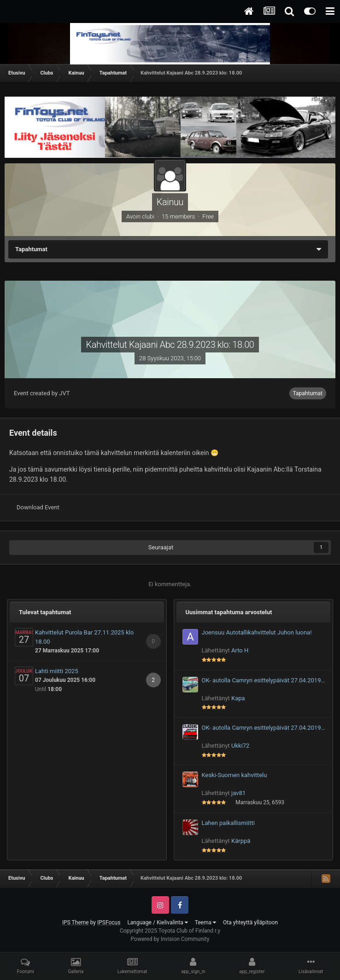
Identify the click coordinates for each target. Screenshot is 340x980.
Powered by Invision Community (170, 939)
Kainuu (170, 202)
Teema (205, 922)
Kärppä (241, 841)
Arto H (240, 650)
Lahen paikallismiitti (228, 823)
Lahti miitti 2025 (57, 671)
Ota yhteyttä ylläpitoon (250, 922)
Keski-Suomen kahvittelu (234, 775)
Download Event (38, 507)
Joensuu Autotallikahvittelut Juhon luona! (257, 632)
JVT (64, 393)
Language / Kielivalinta (157, 922)
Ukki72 (240, 746)
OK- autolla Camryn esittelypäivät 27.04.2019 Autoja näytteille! (261, 681)
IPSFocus (109, 922)
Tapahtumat (308, 393)
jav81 (238, 793)
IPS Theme (76, 922)
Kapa (238, 698)
